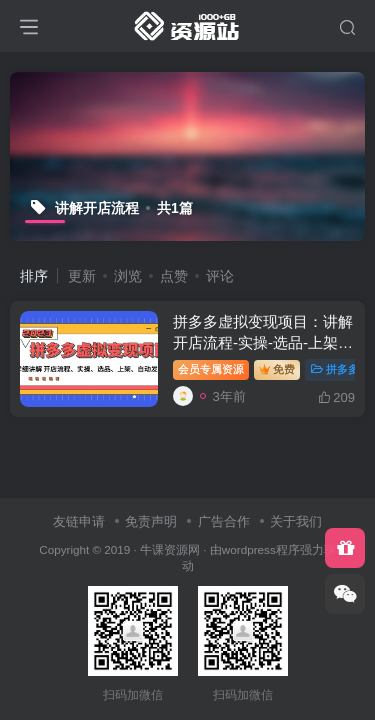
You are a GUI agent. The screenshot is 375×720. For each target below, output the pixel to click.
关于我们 (296, 521)
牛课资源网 (170, 549)
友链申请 (79, 521)
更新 (82, 276)
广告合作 (224, 521)
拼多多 (335, 369)
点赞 (174, 276)
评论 (220, 276)
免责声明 (151, 521)
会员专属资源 (211, 369)
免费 (277, 369)
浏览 (128, 276)
